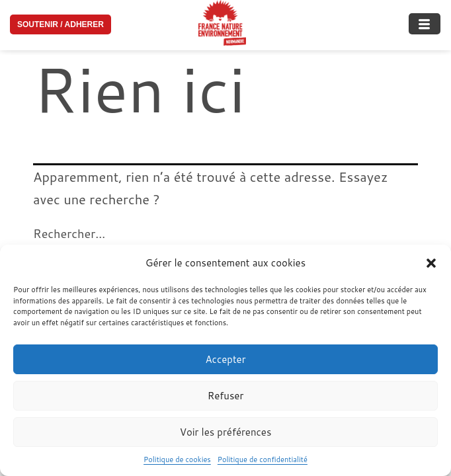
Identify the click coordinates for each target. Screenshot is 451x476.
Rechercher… (69, 233)
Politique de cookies (177, 459)
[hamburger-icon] (425, 19)
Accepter (225, 359)
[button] (431, 263)
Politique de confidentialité (263, 459)
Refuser (226, 396)
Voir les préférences (226, 432)
